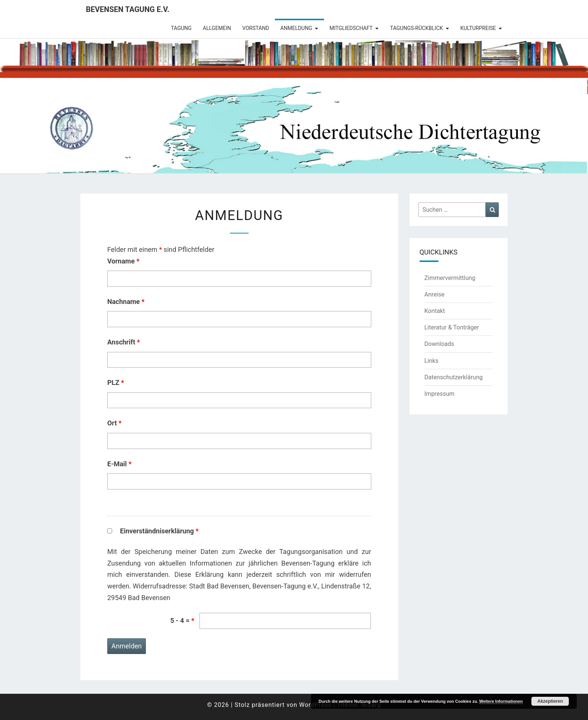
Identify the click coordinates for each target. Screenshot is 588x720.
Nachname (126, 302)
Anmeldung (296, 28)
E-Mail (119, 464)
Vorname (123, 261)
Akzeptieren (550, 701)
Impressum (440, 394)
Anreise (435, 294)
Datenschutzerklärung (454, 377)
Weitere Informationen (501, 701)
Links (432, 361)
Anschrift (124, 342)
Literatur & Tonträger (452, 327)
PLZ (116, 382)
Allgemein (217, 28)
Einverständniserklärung (159, 531)
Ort (114, 423)
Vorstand (256, 28)
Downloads (439, 344)
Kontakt (435, 311)
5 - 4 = (182, 620)
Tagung (181, 28)
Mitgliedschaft (351, 28)
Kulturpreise (478, 28)
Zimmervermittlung (450, 278)
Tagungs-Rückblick (416, 28)
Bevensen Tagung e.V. (128, 9)
